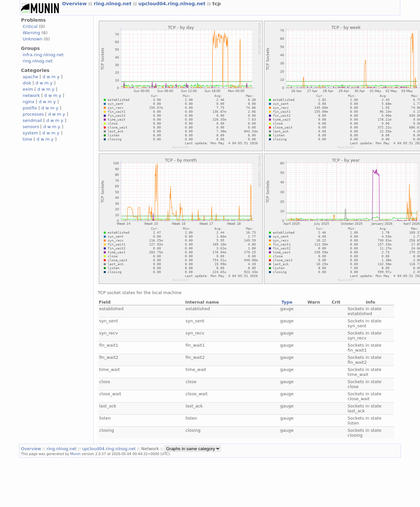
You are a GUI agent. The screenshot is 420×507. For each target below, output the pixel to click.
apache (30, 77)
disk (27, 83)
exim (28, 89)
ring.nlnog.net (113, 4)
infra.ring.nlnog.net (43, 55)
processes (33, 114)
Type (287, 302)
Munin (76, 454)
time (27, 139)
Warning (31, 33)
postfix (30, 108)
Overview (75, 4)
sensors (31, 127)
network (31, 95)
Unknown (33, 39)
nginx (29, 102)
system (30, 133)
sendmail (32, 120)
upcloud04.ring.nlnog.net (173, 4)
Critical (30, 26)
